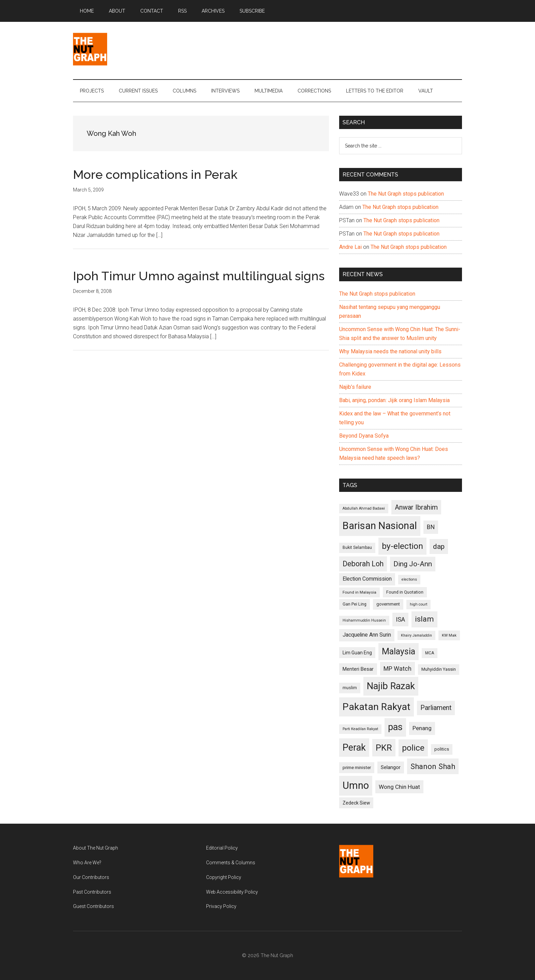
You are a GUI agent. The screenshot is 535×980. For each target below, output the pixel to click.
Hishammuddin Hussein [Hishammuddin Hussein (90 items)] (364, 620)
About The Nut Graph (96, 848)
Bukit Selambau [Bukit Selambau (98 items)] (357, 548)
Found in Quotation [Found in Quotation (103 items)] (405, 592)
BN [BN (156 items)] (431, 527)
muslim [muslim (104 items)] (350, 688)
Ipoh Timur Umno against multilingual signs (199, 276)
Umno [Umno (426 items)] (356, 785)
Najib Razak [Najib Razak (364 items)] (391, 686)
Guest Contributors (93, 906)
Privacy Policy (221, 906)
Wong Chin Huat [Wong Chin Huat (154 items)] (399, 787)
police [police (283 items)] (413, 748)
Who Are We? (87, 863)
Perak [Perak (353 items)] (354, 748)
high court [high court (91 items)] (418, 604)
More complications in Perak (155, 174)
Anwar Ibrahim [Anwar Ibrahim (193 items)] (416, 507)
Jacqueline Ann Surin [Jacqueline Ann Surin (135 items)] (367, 635)
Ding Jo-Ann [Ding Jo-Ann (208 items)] (413, 564)
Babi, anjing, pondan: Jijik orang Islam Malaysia (394, 400)
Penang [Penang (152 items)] (422, 728)
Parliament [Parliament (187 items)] (436, 708)
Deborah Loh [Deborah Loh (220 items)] (363, 564)
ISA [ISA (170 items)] (400, 619)
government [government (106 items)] (388, 604)
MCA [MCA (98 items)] (430, 653)
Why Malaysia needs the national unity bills (390, 351)
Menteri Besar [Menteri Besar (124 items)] (358, 669)
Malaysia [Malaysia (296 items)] (399, 651)
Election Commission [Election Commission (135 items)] (367, 579)
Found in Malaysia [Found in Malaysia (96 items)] (359, 592)
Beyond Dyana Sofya (364, 436)
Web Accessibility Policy (232, 892)
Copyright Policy (224, 877)
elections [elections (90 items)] (409, 579)
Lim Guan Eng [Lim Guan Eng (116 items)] (357, 653)
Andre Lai (350, 247)
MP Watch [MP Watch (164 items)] (397, 669)
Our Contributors (91, 877)
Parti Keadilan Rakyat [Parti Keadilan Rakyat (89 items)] (360, 729)
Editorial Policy (222, 848)
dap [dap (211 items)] (439, 546)
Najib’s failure (355, 387)
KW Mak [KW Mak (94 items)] (449, 635)
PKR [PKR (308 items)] (384, 748)
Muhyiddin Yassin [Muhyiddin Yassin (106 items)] (439, 669)
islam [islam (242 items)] (424, 619)
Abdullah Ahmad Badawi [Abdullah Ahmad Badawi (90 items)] (364, 508)
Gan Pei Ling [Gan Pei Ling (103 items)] (355, 604)
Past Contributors (92, 892)
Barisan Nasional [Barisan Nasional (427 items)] (380, 526)
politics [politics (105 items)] (442, 749)
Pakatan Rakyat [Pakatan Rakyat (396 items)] (377, 707)
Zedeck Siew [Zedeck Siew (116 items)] (356, 803)
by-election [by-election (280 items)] (402, 546)
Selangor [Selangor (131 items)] (391, 767)
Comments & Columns (231, 863)
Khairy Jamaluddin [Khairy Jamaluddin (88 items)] (416, 635)
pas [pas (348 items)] (395, 727)
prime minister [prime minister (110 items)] (357, 768)
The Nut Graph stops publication (406, 194)
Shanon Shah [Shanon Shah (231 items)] (433, 766)
